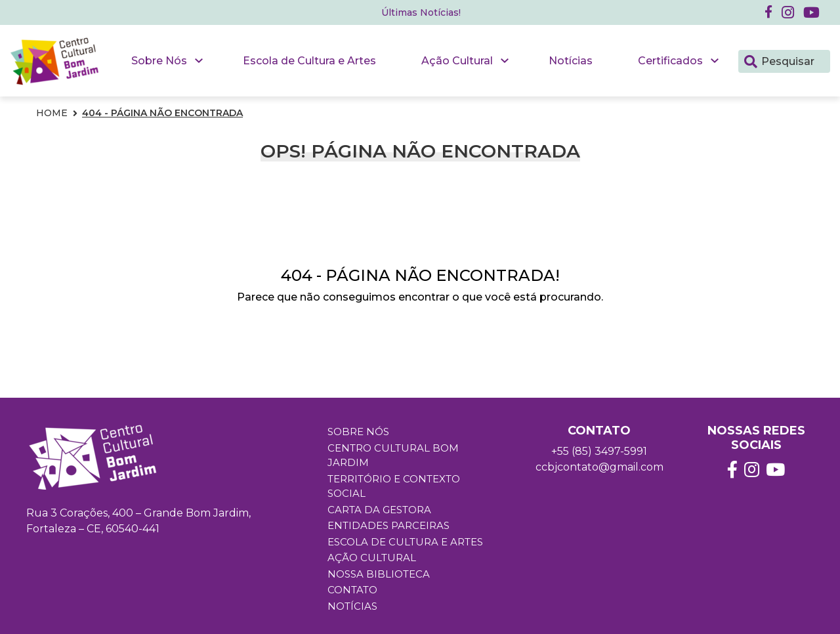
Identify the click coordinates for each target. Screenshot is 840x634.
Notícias (571, 61)
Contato (352, 590)
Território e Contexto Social (394, 486)
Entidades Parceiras (388, 525)
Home (52, 113)
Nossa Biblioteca (379, 574)
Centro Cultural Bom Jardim (393, 455)
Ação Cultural (457, 61)
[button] (788, 12)
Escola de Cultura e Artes (309, 61)
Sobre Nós (159, 61)
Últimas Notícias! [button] (421, 12)
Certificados (670, 61)
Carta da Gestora (379, 510)
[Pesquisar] (751, 60)
